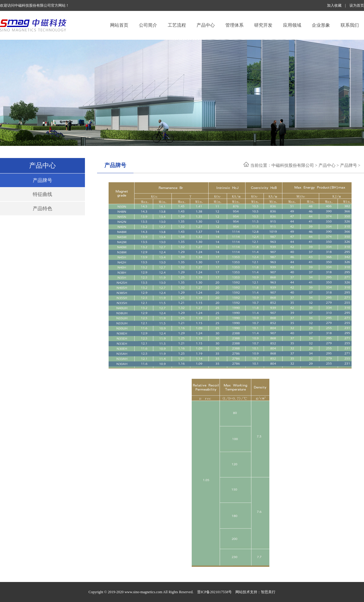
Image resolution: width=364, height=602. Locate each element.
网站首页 (119, 25)
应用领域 (292, 25)
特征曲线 (42, 194)
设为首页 (357, 5)
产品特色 (42, 209)
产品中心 (206, 25)
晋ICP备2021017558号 (215, 592)
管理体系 (234, 25)
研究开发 (263, 25)
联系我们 (350, 25)
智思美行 (268, 592)
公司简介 (148, 25)
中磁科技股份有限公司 (293, 165)
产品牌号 (42, 180)
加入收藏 (334, 5)
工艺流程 (177, 25)
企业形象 (321, 25)
